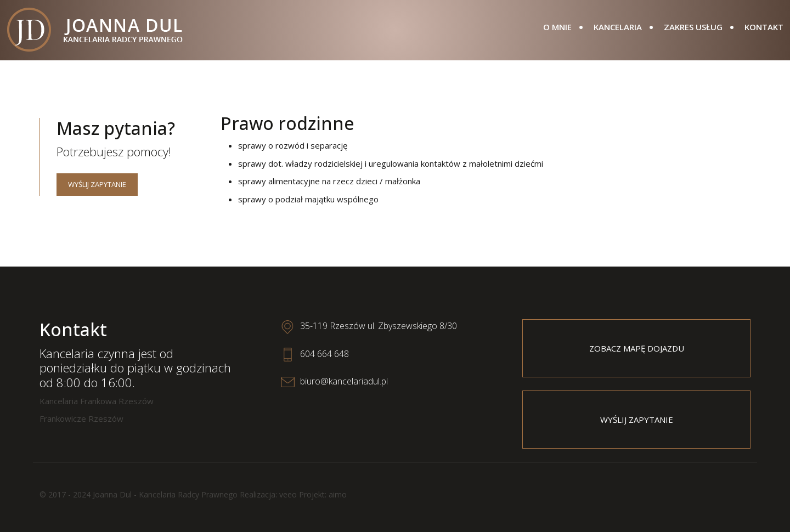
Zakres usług (693, 27)
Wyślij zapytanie (97, 184)
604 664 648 (325, 354)
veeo (288, 494)
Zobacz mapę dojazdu (637, 348)
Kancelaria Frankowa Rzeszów (97, 401)
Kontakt (764, 27)
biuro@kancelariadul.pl (344, 381)
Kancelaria (618, 27)
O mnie (557, 27)
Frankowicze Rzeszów (81, 418)
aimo (338, 494)
